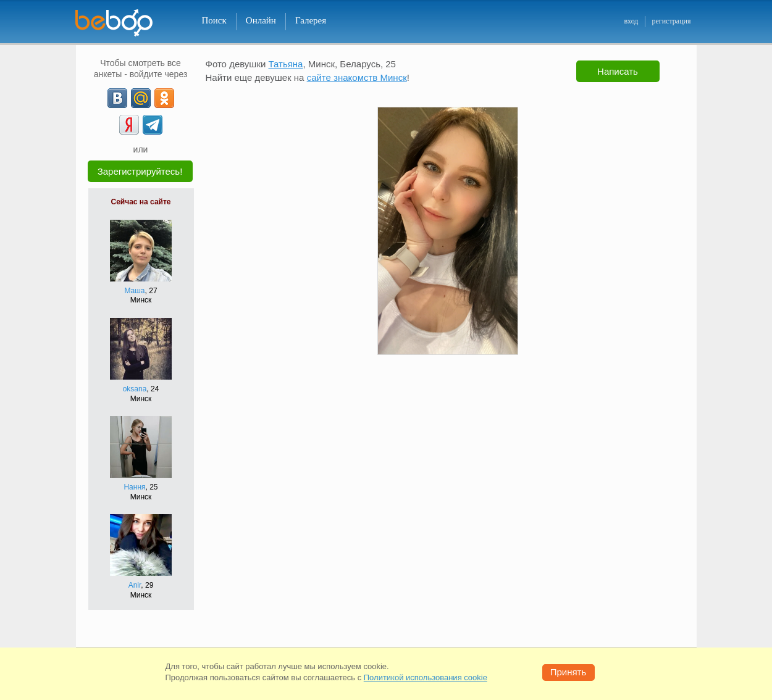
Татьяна (286, 64)
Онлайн (261, 20)
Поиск (214, 20)
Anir (135, 585)
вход (631, 21)
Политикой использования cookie (426, 677)
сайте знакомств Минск (357, 77)
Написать (618, 71)
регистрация (671, 21)
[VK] (117, 98)
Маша (134, 291)
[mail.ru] (141, 98)
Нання (134, 487)
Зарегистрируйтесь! (140, 171)
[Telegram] (153, 125)
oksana (135, 389)
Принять (569, 672)
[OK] (164, 98)
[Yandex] (129, 125)
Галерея (311, 20)
